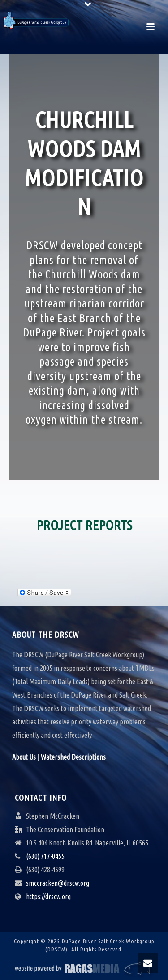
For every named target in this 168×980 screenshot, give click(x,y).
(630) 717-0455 (45, 856)
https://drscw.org (48, 896)
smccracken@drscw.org (58, 883)
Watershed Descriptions (73, 757)
